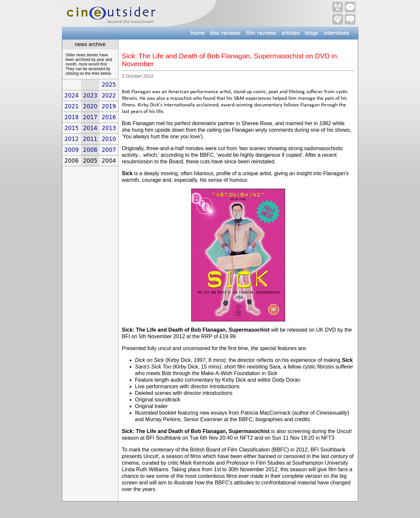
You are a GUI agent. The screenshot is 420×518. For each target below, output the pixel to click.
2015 (72, 128)
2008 (90, 150)
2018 (72, 117)
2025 (109, 85)
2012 (72, 139)
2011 (90, 139)
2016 (109, 117)
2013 (109, 128)
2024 (72, 95)
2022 (109, 95)
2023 (90, 95)
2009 (72, 150)
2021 (72, 106)
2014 (90, 128)
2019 (109, 106)
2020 (90, 106)
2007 (109, 150)
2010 (109, 139)
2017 (90, 117)
